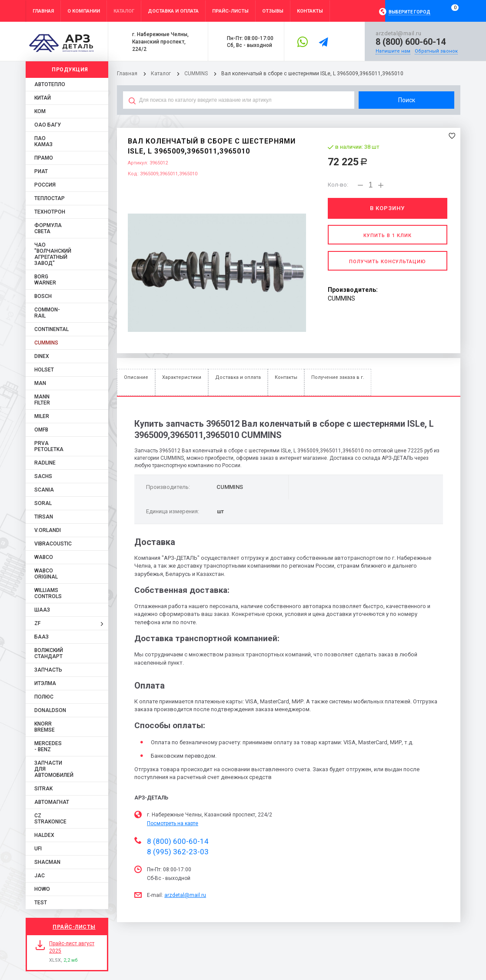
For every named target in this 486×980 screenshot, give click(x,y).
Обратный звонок (436, 51)
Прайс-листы (74, 927)
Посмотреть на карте (173, 823)
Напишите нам (393, 51)
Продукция (70, 70)
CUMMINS (196, 74)
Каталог (161, 74)
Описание (136, 377)
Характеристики (182, 377)
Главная (127, 74)
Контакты (286, 377)
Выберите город (409, 12)
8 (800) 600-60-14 (411, 42)
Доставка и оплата (238, 377)
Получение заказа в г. (338, 377)
